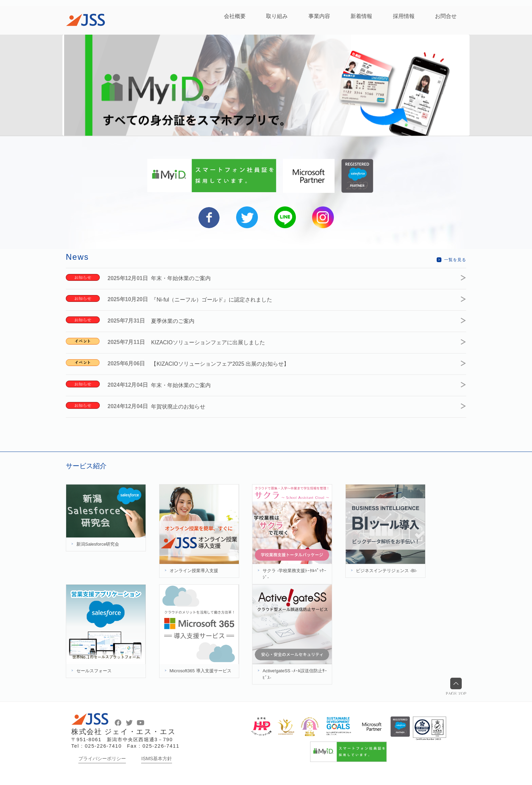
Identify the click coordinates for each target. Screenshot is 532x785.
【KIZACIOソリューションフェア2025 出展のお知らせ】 (223, 362)
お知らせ (83, 277)
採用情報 (404, 16)
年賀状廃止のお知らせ (181, 405)
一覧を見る (455, 260)
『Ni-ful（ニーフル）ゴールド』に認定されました (215, 299)
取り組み (277, 16)
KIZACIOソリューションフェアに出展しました (211, 341)
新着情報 (361, 16)
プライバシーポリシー (102, 756)
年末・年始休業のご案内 (184, 278)
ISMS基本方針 (157, 756)
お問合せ (446, 16)
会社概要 (235, 16)
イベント (83, 341)
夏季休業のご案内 (176, 320)
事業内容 (319, 16)
